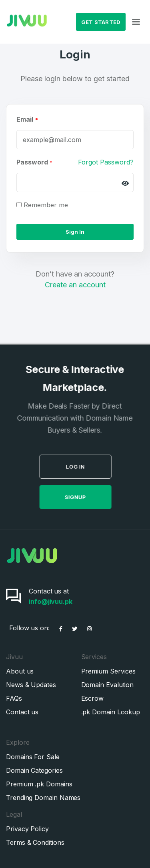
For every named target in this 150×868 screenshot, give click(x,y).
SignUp (92, 497)
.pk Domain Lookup (111, 712)
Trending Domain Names (43, 798)
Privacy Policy (27, 829)
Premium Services (109, 671)
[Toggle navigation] (136, 22)
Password (34, 162)
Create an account (75, 285)
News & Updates (31, 685)
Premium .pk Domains (39, 784)
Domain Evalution (108, 685)
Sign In (75, 232)
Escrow (93, 698)
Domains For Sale (33, 757)
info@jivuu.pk (51, 601)
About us (20, 671)
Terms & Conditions (35, 842)
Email (25, 119)
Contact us (22, 712)
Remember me (46, 205)
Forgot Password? (106, 162)
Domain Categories (34, 770)
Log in (92, 467)
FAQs (14, 698)
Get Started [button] (101, 22)
